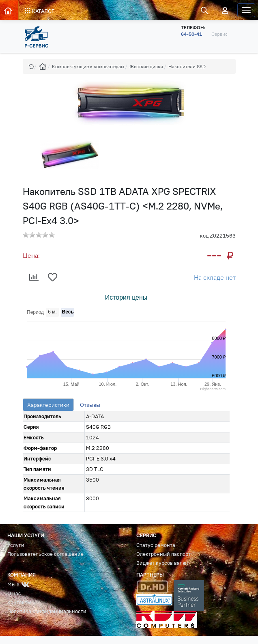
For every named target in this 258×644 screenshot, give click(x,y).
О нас (14, 593)
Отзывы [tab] (90, 405)
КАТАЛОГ (40, 11)
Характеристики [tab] (48, 405)
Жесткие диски (146, 66)
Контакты (19, 602)
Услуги (16, 545)
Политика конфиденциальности (47, 611)
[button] (31, 66)
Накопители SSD (187, 66)
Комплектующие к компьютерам (88, 66)
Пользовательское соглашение (45, 554)
